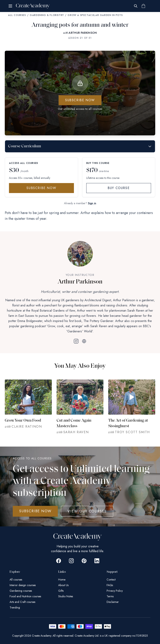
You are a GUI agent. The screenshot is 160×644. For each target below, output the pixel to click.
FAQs (110, 585)
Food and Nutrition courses (25, 596)
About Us (63, 585)
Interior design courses (23, 585)
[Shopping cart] (143, 6)
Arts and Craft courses (22, 602)
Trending (15, 607)
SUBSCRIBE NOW (35, 511)
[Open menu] (10, 6)
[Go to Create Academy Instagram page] (71, 561)
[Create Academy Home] (33, 6)
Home (62, 580)
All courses (16, 580)
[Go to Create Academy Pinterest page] (84, 561)
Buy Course (119, 188)
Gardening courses (21, 591)
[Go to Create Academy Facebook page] (59, 561)
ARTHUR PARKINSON (83, 33)
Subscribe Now (41, 188)
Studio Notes (66, 596)
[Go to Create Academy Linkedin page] (97, 561)
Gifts (61, 591)
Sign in (92, 203)
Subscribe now (80, 100)
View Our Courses (87, 511)
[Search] (136, 6)
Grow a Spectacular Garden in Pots (95, 15)
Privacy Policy (115, 591)
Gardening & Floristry (47, 15)
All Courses (17, 15)
